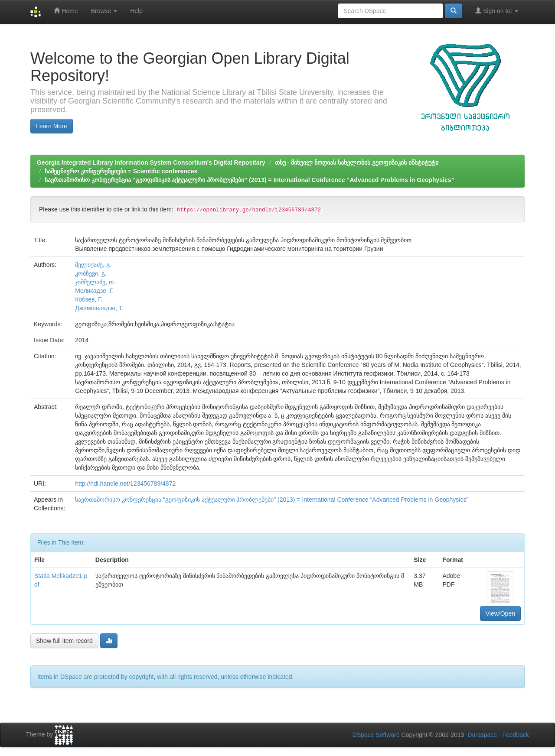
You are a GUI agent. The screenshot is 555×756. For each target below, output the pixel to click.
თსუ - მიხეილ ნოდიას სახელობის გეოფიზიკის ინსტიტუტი (357, 162)
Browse (104, 11)
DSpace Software (376, 735)
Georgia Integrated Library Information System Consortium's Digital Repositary (151, 162)
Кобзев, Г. (89, 299)
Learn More (52, 126)
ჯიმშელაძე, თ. (95, 282)
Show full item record (64, 641)
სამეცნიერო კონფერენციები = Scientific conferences (121, 171)
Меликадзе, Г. (94, 291)
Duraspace (482, 735)
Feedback (516, 735)
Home (66, 11)
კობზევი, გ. (91, 273)
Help (136, 11)
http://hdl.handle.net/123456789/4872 (125, 483)
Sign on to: (497, 11)
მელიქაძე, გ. (93, 265)
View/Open (500, 613)
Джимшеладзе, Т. (99, 308)
